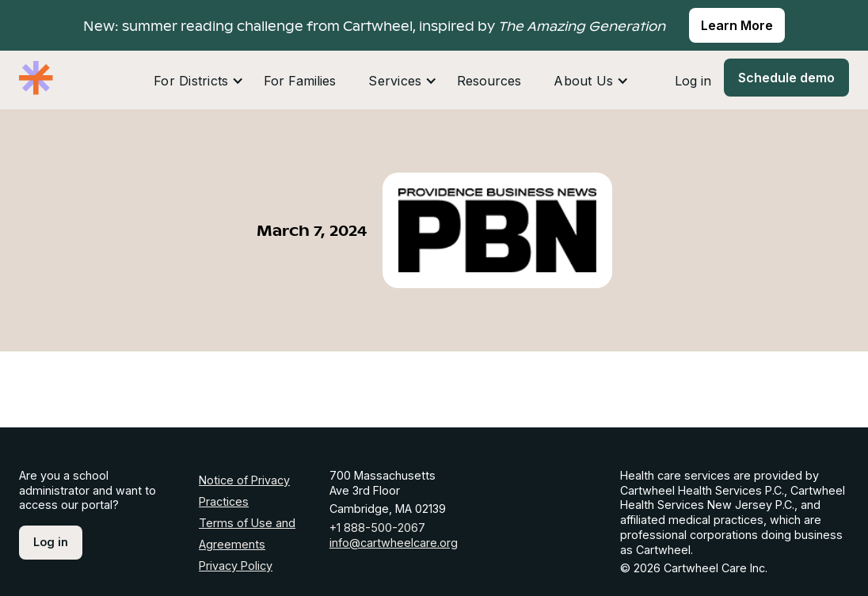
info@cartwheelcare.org (394, 543)
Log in (693, 81)
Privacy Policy (236, 566)
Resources (489, 81)
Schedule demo (786, 78)
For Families (300, 81)
